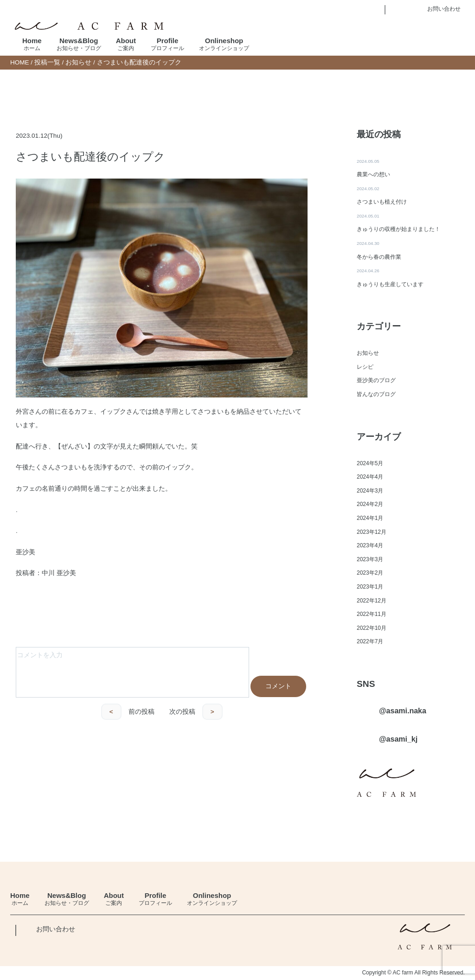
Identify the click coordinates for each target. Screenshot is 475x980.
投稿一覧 (47, 62)
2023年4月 (370, 546)
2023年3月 (370, 559)
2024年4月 (370, 477)
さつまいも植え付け (382, 202)
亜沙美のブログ (376, 381)
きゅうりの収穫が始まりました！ (398, 230)
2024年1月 (370, 518)
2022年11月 (372, 615)
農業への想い (373, 174)
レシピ (365, 367)
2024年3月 (370, 491)
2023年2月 (370, 573)
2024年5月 (370, 463)
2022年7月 (370, 642)
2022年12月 (372, 601)
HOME (20, 62)
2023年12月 (372, 532)
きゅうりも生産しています (390, 284)
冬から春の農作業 (379, 257)
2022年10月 (372, 628)
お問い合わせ (56, 930)
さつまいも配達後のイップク (90, 157)
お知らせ (78, 62)
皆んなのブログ (376, 394)
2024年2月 (370, 505)
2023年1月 (370, 587)
